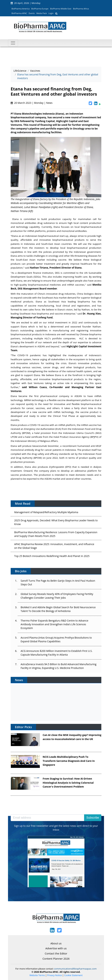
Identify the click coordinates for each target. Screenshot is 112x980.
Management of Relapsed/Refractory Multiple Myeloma (46, 520)
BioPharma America (21, 9)
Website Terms (37, 975)
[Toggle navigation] (13, 43)
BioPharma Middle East (61, 9)
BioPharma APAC (19, 13)
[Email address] (47, 818)
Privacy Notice (55, 975)
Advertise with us (56, 948)
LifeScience (20, 71)
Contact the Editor (56, 953)
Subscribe (93, 818)
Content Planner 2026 (56, 959)
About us (56, 943)
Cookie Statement (73, 975)
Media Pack (42, 13)
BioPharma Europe (40, 9)
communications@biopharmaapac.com (75, 969)
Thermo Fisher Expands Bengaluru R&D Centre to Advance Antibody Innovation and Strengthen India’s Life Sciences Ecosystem (54, 624)
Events (32, 13)
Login (51, 13)
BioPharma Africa (81, 9)
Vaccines (35, 71)
